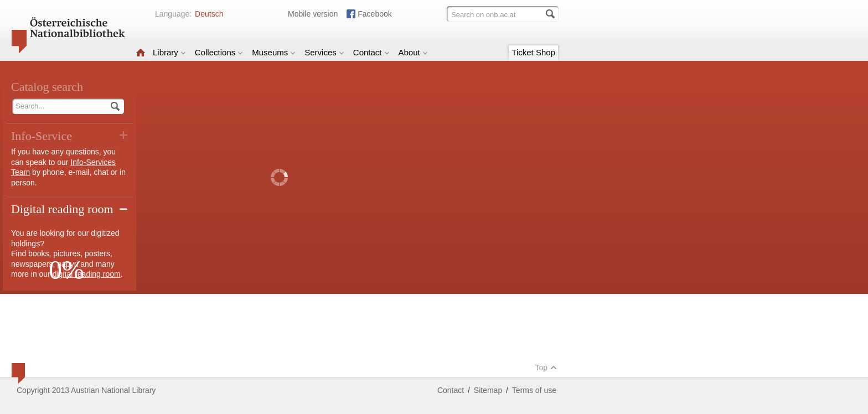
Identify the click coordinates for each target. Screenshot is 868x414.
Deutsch (209, 14)
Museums (274, 52)
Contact (371, 52)
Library (169, 52)
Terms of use (534, 390)
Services (324, 52)
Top (546, 368)
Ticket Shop (533, 52)
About (413, 52)
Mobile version (313, 14)
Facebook (374, 14)
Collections (219, 52)
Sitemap (488, 390)
